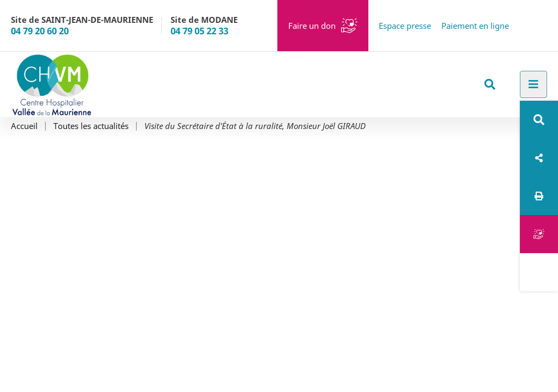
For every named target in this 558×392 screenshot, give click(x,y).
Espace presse (405, 26)
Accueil (24, 126)
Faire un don (312, 26)
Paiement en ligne (475, 26)
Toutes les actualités (91, 126)
